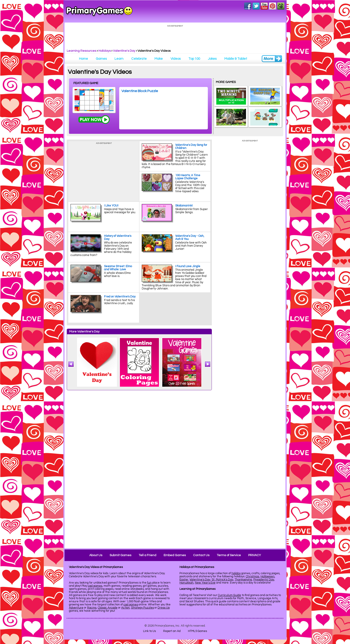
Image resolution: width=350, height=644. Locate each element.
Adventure (76, 608)
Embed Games (175, 555)
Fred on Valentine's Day (120, 297)
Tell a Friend (147, 555)
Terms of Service (229, 555)
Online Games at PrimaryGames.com (99, 11)
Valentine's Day (124, 51)
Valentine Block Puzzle (140, 91)
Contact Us (201, 555)
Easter (184, 580)
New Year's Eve (205, 583)
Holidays (105, 51)
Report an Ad (172, 631)
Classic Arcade (108, 608)
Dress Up (164, 608)
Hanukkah (186, 583)
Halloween (268, 576)
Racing (92, 608)
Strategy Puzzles (142, 608)
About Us (96, 555)
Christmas (252, 576)
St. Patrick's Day (222, 580)
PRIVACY (255, 555)
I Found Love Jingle (188, 266)
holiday (236, 573)
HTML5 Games (197, 631)
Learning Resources (81, 51)
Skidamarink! (184, 206)
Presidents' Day (264, 580)
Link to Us (149, 631)
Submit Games (120, 555)
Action (125, 608)
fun (149, 583)
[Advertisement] (250, 477)
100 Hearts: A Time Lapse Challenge (188, 177)
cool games (95, 586)
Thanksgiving (243, 580)
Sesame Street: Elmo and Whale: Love (118, 268)
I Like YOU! (111, 206)
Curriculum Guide (229, 595)
